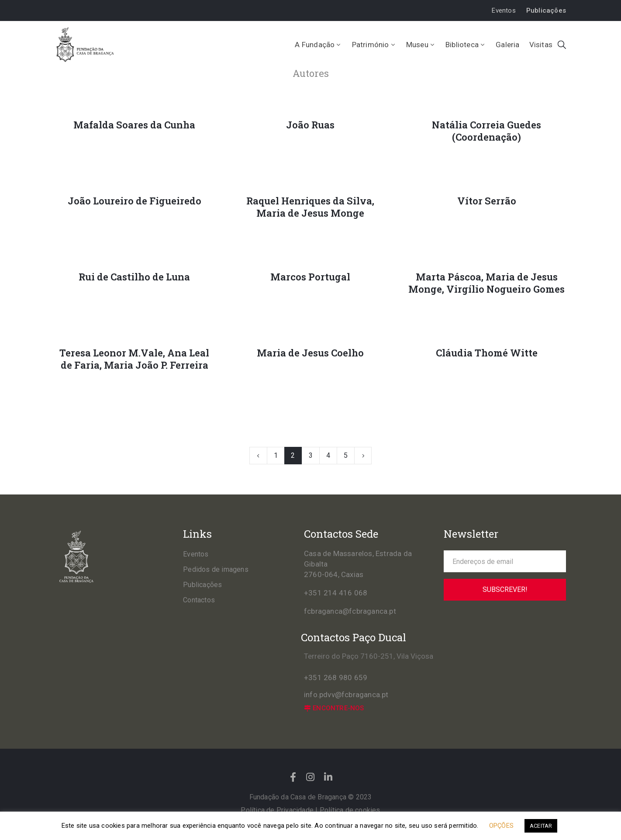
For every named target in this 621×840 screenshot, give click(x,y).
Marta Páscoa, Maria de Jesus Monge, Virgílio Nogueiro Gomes (486, 283)
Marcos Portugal (310, 277)
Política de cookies (350, 810)
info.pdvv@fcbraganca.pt (346, 695)
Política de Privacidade (277, 810)
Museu (421, 45)
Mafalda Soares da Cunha (134, 125)
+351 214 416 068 (336, 593)
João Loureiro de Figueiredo (135, 201)
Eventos (196, 554)
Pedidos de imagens (216, 569)
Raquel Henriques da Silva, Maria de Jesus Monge (310, 207)
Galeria (507, 45)
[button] (504, 11)
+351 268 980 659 (336, 678)
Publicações (202, 585)
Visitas (541, 45)
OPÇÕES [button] (501, 826)
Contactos (199, 600)
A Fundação (318, 45)
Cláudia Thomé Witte (487, 353)
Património (374, 45)
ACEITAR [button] (541, 826)
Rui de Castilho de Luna (134, 277)
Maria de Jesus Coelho (310, 353)
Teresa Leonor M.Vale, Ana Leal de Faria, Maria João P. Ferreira (134, 359)
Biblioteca (466, 45)
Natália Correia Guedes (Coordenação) (486, 131)
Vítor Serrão (487, 201)
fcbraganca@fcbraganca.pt (350, 611)
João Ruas (310, 125)
